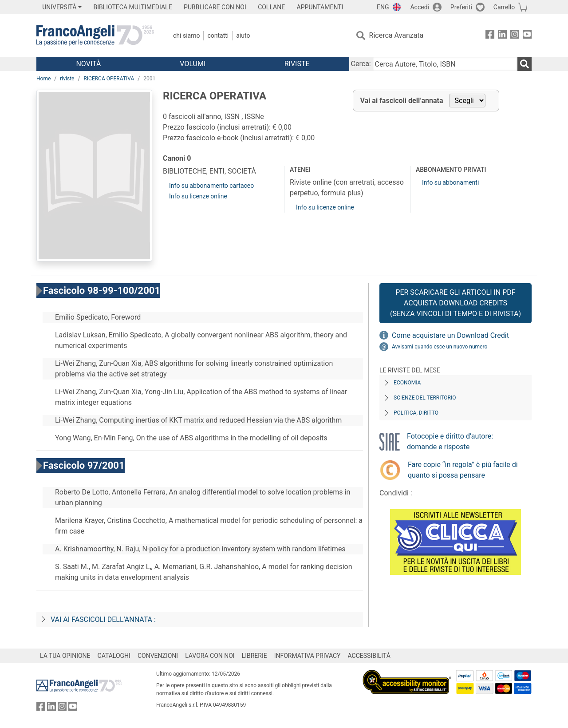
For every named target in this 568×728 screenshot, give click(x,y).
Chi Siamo (186, 36)
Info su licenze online (198, 196)
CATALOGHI (114, 656)
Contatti (218, 36)
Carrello (504, 7)
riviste (67, 79)
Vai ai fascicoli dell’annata (402, 101)
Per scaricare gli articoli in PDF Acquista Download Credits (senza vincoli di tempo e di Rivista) (456, 303)
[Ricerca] (525, 64)
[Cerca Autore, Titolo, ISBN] (445, 64)
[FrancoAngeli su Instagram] (515, 36)
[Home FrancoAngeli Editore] (95, 36)
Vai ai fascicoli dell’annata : (103, 619)
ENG (383, 7)
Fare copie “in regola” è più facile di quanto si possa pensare (463, 470)
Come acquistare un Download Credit (450, 335)
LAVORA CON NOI (210, 656)
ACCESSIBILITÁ (369, 656)
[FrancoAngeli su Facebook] (490, 36)
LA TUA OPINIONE (65, 656)
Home (43, 79)
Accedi (420, 7)
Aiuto (243, 36)
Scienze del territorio (425, 398)
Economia (407, 383)
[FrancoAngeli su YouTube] (527, 36)
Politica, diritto (416, 413)
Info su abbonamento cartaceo (211, 186)
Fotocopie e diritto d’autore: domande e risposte (450, 441)
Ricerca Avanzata (396, 35)
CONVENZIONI (158, 656)
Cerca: (361, 64)
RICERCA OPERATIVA (109, 79)
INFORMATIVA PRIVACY (308, 656)
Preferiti (461, 7)
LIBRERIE (254, 656)
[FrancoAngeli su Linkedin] (502, 36)
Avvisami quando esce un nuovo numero (440, 347)
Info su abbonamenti (450, 182)
